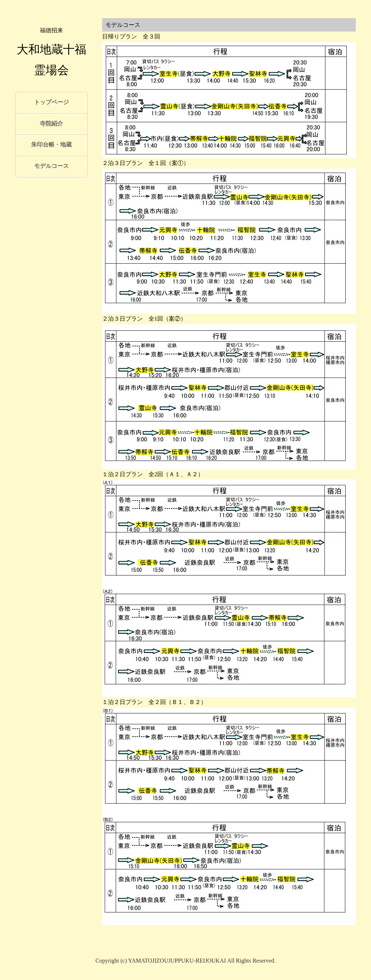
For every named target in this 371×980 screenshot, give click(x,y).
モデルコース (51, 166)
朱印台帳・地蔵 (51, 145)
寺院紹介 (51, 123)
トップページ (51, 102)
